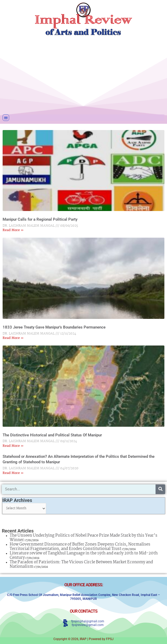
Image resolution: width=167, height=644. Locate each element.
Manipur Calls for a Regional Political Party (40, 219)
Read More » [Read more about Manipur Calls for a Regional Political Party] (13, 230)
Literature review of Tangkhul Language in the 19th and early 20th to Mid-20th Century (84, 555)
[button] (6, 118)
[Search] (160, 489)
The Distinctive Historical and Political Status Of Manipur (52, 435)
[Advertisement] (83, 74)
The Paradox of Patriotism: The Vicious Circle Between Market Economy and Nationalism (81, 564)
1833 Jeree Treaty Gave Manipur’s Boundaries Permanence (54, 327)
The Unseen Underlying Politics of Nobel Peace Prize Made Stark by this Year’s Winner (83, 538)
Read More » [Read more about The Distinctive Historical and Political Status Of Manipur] (13, 446)
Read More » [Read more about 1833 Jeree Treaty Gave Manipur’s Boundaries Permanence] (13, 338)
